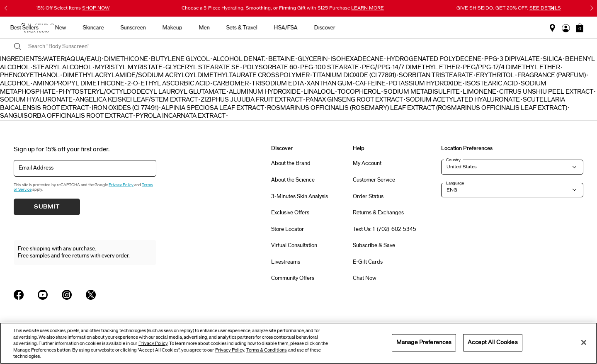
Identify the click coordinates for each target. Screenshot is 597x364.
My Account (367, 163)
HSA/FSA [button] (442, 28)
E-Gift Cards (368, 262)
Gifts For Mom (133, 28)
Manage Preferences (424, 342)
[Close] (584, 342)
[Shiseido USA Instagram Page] (67, 295)
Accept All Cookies (493, 342)
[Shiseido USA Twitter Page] (91, 295)
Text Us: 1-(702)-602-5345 (385, 229)
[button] (580, 28)
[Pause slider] (552, 8)
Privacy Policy (121, 185)
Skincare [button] (249, 28)
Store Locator (288, 229)
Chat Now (365, 278)
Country (453, 160)
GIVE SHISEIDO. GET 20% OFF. (509, 8)
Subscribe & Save (374, 245)
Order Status (368, 197)
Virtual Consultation (294, 245)
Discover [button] (481, 28)
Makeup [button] (328, 28)
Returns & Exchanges (378, 213)
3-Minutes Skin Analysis (300, 197)
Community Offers (293, 278)
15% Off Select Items (73, 8)
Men (360, 28)
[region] (298, 343)
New (217, 28)
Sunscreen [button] (289, 28)
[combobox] (306, 47)
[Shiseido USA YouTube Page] (43, 295)
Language (455, 183)
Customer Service (374, 180)
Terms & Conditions (266, 350)
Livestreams (286, 262)
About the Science (293, 180)
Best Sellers (180, 28)
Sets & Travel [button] (398, 28)
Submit (47, 207)
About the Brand (291, 163)
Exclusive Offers (290, 213)
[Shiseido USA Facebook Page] (19, 295)
